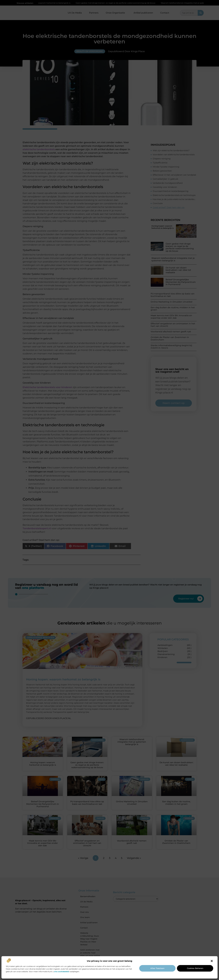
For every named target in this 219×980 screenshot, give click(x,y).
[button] (212, 961)
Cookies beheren (195, 968)
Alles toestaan (157, 968)
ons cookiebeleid (61, 972)
